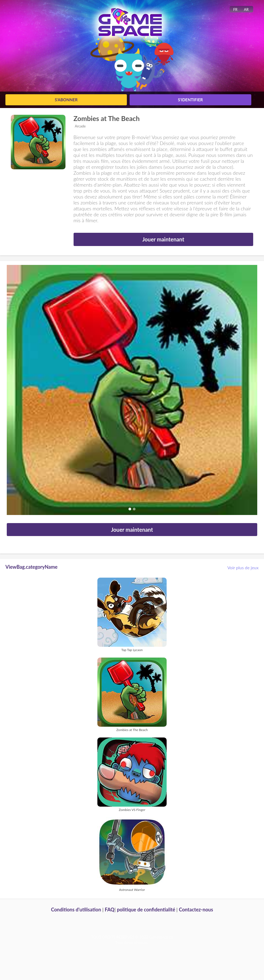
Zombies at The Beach (107, 118)
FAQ (110, 910)
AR (246, 9)
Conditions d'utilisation (76, 910)
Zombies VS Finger (132, 810)
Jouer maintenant (163, 239)
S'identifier (190, 100)
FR (235, 9)
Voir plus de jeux (243, 568)
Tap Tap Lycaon (132, 650)
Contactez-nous (196, 910)
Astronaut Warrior (132, 890)
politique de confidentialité (146, 910)
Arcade (80, 126)
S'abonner (66, 100)
